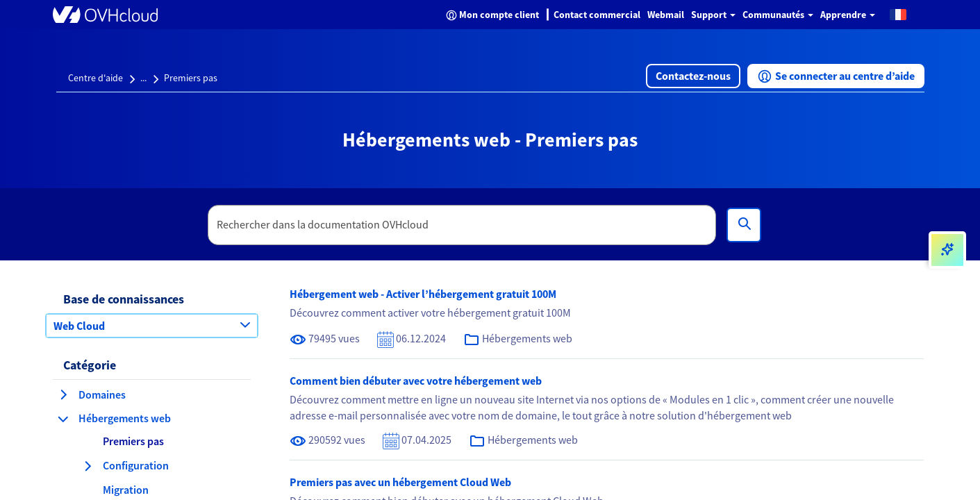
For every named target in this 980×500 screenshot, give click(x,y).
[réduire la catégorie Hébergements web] (63, 419)
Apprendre (848, 15)
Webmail (666, 15)
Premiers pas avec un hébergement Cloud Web (400, 482)
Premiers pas (191, 78)
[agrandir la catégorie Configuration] (88, 466)
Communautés (778, 15)
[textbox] (462, 225)
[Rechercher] (744, 225)
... (143, 78)
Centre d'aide (95, 78)
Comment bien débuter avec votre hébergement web (416, 381)
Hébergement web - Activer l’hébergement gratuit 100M (423, 294)
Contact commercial (597, 15)
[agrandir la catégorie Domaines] (63, 394)
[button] (898, 14)
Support (713, 15)
